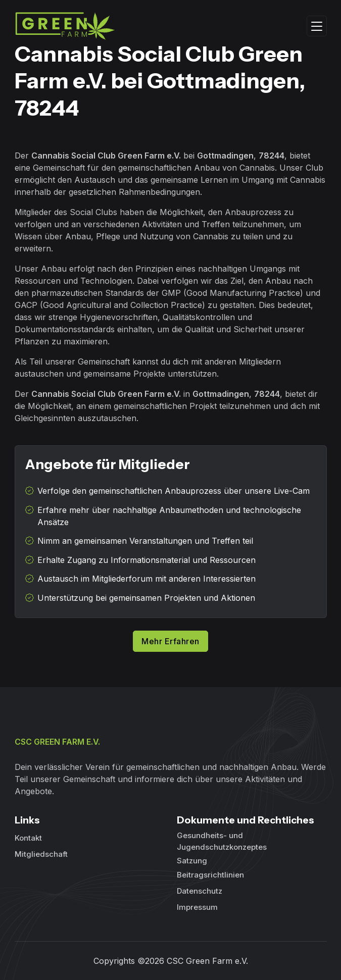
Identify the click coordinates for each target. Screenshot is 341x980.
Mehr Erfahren (170, 641)
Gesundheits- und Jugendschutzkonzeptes (222, 841)
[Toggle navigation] (317, 26)
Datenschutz (200, 891)
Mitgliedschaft (41, 854)
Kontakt (28, 838)
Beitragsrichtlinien (210, 875)
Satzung (192, 861)
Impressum (197, 907)
